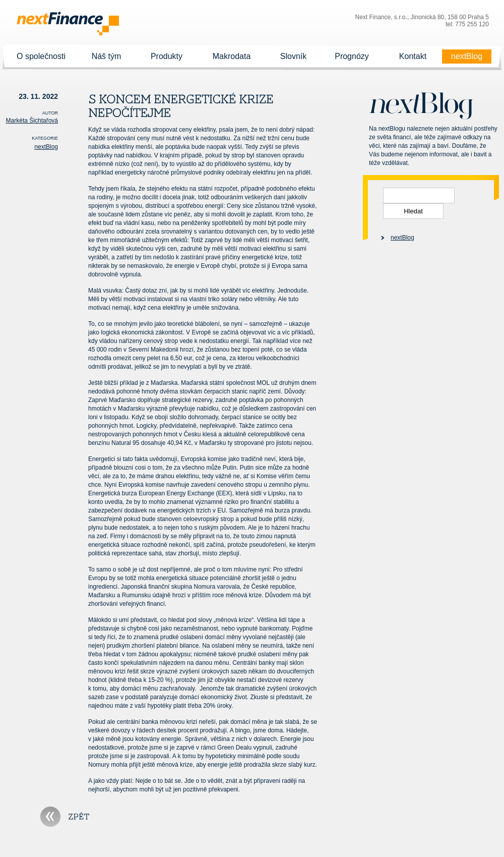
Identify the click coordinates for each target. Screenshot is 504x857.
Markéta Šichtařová (32, 121)
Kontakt (413, 56)
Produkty (167, 56)
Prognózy (352, 56)
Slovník (293, 56)
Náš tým (106, 56)
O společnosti (41, 56)
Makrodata (232, 56)
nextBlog (467, 56)
